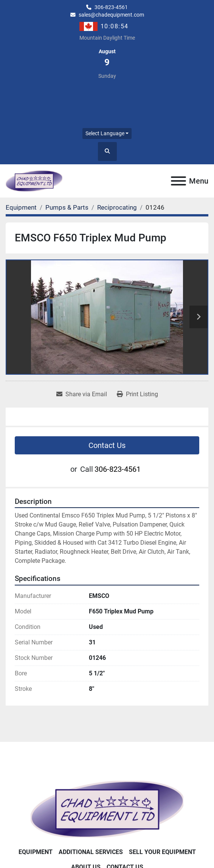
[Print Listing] (137, 394)
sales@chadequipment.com (111, 15)
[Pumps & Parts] (67, 207)
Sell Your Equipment (162, 852)
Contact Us (107, 445)
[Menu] (178, 181)
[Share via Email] (82, 394)
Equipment (36, 852)
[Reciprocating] (117, 207)
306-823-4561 (111, 7)
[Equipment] (21, 207)
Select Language (105, 133)
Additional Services (91, 852)
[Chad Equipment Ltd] (107, 809)
